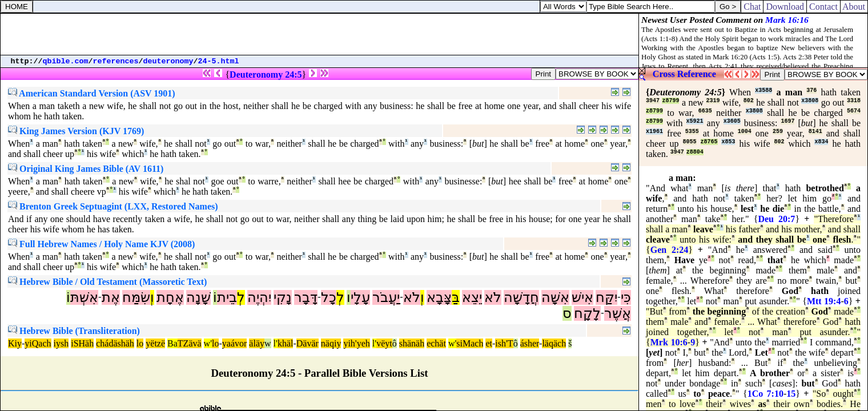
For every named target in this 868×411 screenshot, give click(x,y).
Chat (752, 7)
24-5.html (219, 61)
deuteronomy (168, 61)
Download (785, 7)
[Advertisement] (320, 34)
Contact (823, 7)
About (854, 7)
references (116, 61)
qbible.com (66, 61)
